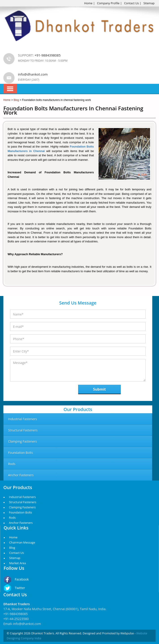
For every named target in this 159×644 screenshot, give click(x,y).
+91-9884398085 (16, 614)
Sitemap (149, 3)
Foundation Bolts (20, 512)
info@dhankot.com (33, 74)
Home (88, 3)
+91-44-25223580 (16, 619)
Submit (100, 389)
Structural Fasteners (23, 502)
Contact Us (131, 3)
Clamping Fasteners (22, 507)
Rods (12, 518)
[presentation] (33, 391)
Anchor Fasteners (21, 523)
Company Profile (108, 3)
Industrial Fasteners (22, 497)
